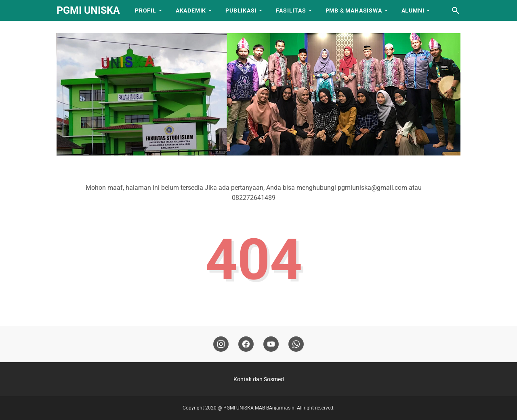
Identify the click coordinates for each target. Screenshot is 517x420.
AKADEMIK (191, 10)
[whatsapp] (296, 344)
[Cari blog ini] (456, 10)
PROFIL (146, 10)
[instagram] (221, 344)
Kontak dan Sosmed (259, 379)
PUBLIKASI (241, 10)
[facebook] (246, 344)
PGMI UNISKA (88, 10)
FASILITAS (291, 10)
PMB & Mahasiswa (354, 10)
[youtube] (271, 344)
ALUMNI (413, 10)
